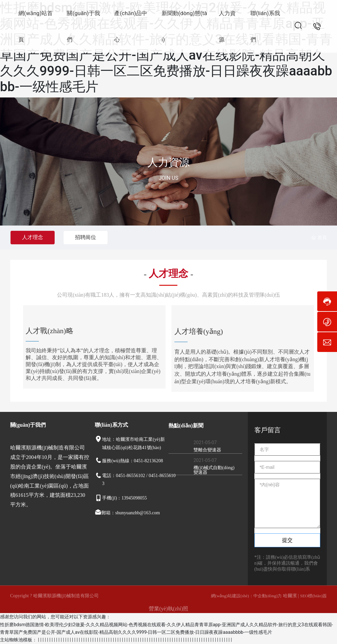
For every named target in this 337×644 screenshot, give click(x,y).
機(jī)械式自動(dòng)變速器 (214, 470)
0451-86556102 (130, 476)
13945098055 (134, 498)
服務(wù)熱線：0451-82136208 (132, 461)
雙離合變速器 (207, 450)
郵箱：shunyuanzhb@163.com (130, 513)
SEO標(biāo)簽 (314, 596)
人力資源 (168, 162)
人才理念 (33, 237)
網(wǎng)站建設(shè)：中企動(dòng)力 (246, 596)
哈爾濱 (291, 596)
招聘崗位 (86, 237)
